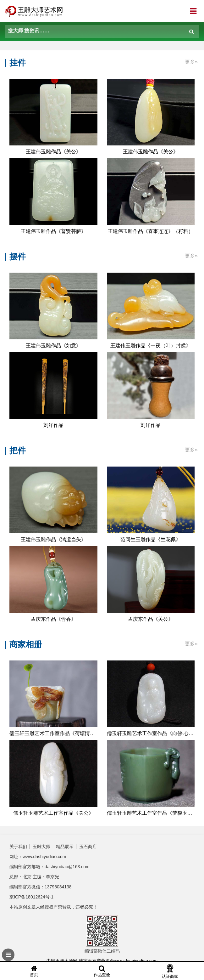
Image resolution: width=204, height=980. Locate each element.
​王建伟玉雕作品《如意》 (53, 346)
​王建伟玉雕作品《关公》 (53, 152)
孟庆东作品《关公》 (151, 619)
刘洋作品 (53, 425)
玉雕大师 (41, 847)
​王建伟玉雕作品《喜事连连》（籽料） (151, 231)
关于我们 (18, 847)
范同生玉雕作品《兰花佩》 (151, 539)
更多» (191, 62)
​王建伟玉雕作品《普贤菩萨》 (53, 231)
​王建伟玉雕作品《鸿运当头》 (53, 539)
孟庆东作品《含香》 (53, 619)
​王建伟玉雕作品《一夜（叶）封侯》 (151, 346)
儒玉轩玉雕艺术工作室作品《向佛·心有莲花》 (151, 733)
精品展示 (65, 847)
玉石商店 (88, 847)
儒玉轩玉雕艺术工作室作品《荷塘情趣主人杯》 (53, 733)
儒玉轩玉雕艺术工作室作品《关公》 (53, 813)
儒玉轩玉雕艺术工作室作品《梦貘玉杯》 (151, 813)
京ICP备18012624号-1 (31, 897)
